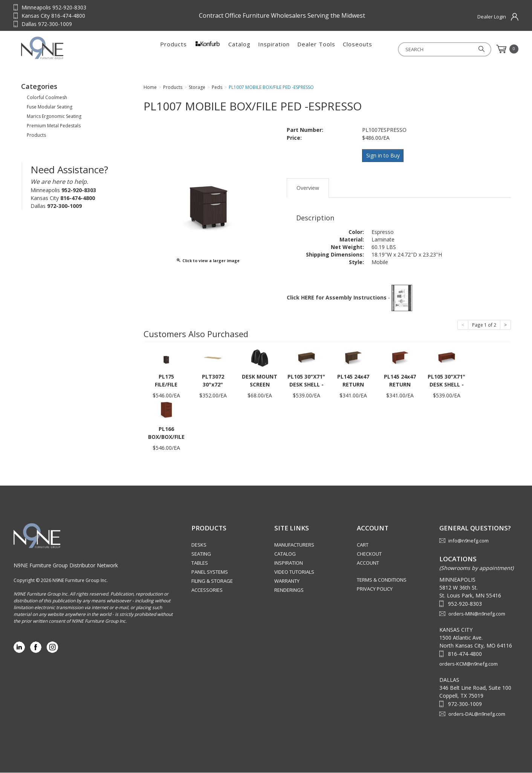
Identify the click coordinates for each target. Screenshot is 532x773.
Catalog (239, 49)
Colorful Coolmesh (47, 100)
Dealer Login (492, 17)
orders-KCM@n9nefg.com (469, 664)
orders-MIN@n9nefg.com (477, 614)
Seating (201, 555)
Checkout (369, 555)
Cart (363, 545)
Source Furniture (68, 49)
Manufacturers (294, 545)
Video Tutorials (294, 573)
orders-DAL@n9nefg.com (477, 714)
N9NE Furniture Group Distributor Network (66, 566)
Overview (308, 188)
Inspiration (274, 49)
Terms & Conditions (382, 581)
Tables (200, 564)
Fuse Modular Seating (50, 109)
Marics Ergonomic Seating (54, 118)
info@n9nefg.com (469, 541)
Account (368, 564)
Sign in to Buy (384, 157)
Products (174, 49)
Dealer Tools (316, 49)
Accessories (207, 591)
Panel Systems (210, 573)
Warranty (287, 582)
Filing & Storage (212, 582)
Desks (199, 545)
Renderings (289, 591)
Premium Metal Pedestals (54, 128)
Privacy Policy (375, 590)
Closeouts (358, 49)
